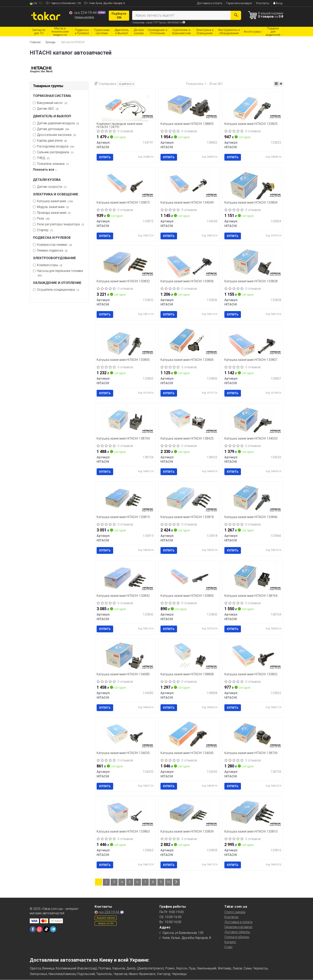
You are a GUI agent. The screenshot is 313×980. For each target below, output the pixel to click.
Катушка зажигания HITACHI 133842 (123, 596)
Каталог (230, 942)
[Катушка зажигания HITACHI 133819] (125, 499)
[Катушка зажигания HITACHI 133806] (189, 342)
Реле (43, 218)
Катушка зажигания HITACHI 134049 (187, 203)
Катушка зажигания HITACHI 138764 (251, 596)
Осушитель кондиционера (58, 290)
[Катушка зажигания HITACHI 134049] (189, 184)
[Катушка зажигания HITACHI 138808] (189, 656)
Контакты (263, 3)
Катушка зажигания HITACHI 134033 (251, 439)
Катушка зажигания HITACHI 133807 (251, 360)
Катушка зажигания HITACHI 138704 (123, 439)
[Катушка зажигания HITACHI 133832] (125, 263)
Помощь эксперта (84, 17)
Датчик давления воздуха (58, 123)
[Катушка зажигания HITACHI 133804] (253, 184)
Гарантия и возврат (239, 3)
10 (169, 882)
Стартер (45, 230)
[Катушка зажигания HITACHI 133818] (189, 499)
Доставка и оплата (210, 3)
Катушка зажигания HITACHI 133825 (251, 124)
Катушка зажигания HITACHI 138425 (187, 439)
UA (33, 3)
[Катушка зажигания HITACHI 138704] (125, 420)
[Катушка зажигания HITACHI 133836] (189, 263)
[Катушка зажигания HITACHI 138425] (189, 420)
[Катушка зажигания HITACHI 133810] (253, 813)
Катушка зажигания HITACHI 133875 (123, 203)
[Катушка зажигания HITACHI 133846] (253, 499)
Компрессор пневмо (54, 245)
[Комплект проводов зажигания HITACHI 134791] (125, 106)
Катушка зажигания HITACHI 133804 (251, 203)
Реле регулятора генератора (60, 224)
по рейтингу (126, 84)
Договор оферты (237, 932)
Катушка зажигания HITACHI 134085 (123, 675)
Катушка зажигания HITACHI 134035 (123, 753)
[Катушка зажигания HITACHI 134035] (125, 735)
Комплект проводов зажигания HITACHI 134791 (120, 125)
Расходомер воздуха (55, 146)
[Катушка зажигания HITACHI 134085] (125, 656)
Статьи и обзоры (237, 937)
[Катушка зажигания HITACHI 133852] (253, 656)
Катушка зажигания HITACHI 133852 (251, 675)
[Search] (236, 15)
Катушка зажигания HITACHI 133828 (251, 281)
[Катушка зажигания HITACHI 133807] (253, 341)
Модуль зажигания (53, 207)
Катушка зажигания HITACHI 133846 (251, 517)
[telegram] (53, 929)
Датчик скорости (52, 187)
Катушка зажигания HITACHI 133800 (187, 596)
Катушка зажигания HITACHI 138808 (187, 675)
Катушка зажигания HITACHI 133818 (187, 517)
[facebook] (33, 929)
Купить (105, 157)
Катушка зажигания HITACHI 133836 (187, 281)
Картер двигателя (52, 141)
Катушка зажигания (55, 201)
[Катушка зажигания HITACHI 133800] (189, 578)
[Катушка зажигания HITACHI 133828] (253, 263)
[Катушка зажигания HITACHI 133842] (125, 578)
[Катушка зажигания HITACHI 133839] (189, 813)
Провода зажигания (54, 213)
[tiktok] (46, 929)
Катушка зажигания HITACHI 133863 (123, 832)
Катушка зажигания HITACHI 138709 (251, 753)
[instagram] (40, 929)
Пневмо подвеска (52, 250)
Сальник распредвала (55, 152)
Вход (278, 3)
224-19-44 (83, 13)
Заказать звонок (106, 918)
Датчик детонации (53, 129)
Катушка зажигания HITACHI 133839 (187, 832)
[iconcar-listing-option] (281, 84)
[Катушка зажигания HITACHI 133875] (125, 184)
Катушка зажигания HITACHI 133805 (123, 360)
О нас (228, 947)
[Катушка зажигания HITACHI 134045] (189, 735)
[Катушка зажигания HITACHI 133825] (253, 105)
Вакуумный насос (52, 103)
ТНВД (43, 158)
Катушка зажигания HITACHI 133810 (251, 832)
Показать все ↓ (45, 170)
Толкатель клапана (53, 164)
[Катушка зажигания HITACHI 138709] (253, 735)
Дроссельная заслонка (56, 135)
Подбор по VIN (119, 16)
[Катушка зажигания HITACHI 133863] (125, 813)
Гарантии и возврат (238, 927)
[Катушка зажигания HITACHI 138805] (189, 106)
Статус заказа (235, 912)
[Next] (176, 882)
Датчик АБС (48, 109)
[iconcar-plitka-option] (276, 84)
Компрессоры (50, 265)
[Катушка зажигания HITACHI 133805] (125, 341)
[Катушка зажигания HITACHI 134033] (253, 420)
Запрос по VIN (106, 923)
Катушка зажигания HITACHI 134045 (187, 753)
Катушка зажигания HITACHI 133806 (187, 360)
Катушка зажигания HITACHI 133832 (123, 281)
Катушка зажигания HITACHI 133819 (123, 517)
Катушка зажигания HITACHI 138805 (187, 124)
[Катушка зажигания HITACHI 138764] (253, 578)
